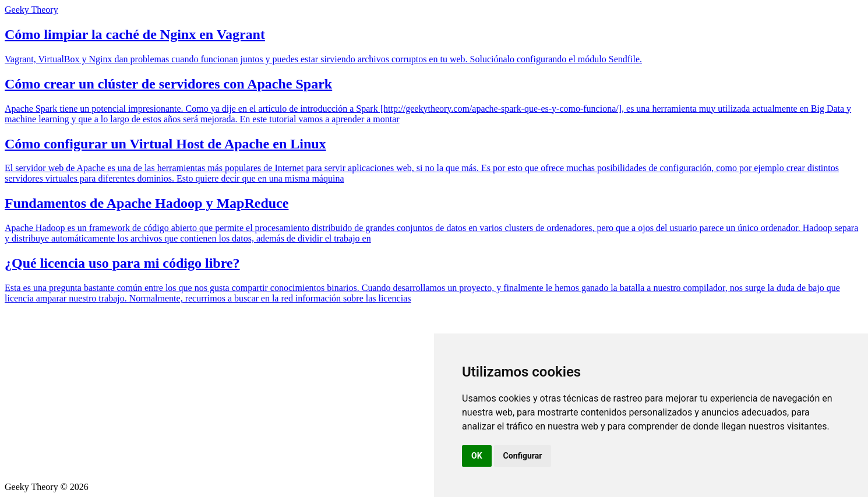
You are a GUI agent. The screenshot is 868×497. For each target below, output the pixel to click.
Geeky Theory (31, 10)
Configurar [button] (523, 456)
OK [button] (477, 456)
